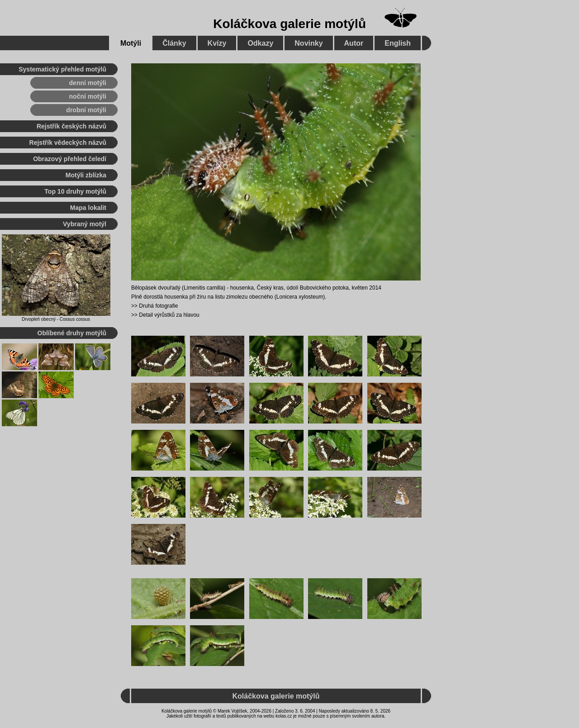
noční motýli (88, 96)
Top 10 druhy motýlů (75, 191)
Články (174, 43)
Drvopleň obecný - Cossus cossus (56, 319)
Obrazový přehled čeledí (70, 159)
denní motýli (88, 83)
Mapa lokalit (88, 208)
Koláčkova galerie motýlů (289, 24)
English (398, 43)
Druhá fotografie (158, 306)
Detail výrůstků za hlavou (169, 315)
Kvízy (217, 43)
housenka (242, 288)
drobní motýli (86, 110)
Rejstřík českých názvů (71, 126)
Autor (354, 43)
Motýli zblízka (86, 175)
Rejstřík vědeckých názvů (68, 143)
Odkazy (260, 43)
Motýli (131, 43)
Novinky (308, 43)
